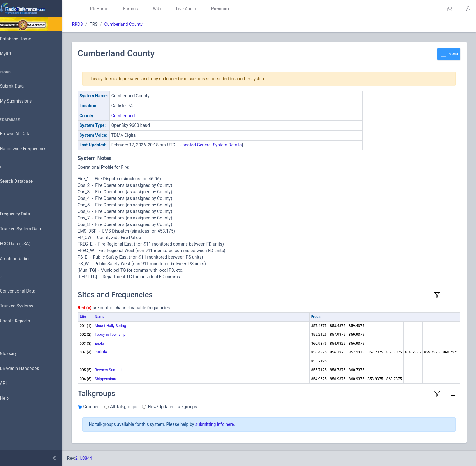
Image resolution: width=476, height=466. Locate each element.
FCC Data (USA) (24, 244)
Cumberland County (141, 24)
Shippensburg (124, 379)
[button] (450, 9)
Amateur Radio (23, 259)
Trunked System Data (29, 229)
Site (101, 317)
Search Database (25, 181)
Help (13, 399)
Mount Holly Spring (128, 326)
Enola (117, 344)
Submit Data (21, 86)
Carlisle (118, 352)
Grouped (109, 407)
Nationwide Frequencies (32, 149)
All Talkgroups (141, 407)
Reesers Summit (126, 370)
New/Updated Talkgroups (190, 407)
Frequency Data (24, 214)
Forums (148, 9)
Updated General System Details (228, 145)
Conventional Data (26, 291)
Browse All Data (24, 134)
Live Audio (203, 9)
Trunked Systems (25, 306)
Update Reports (24, 321)
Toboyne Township (128, 335)
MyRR (14, 54)
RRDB (95, 24)
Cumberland (141, 116)
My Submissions (25, 101)
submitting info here (232, 424)
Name (117, 317)
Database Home (24, 39)
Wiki (174, 9)
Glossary (17, 354)
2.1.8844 (101, 458)
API (12, 384)
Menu (449, 54)
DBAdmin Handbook (28, 369)
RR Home (117, 9)
